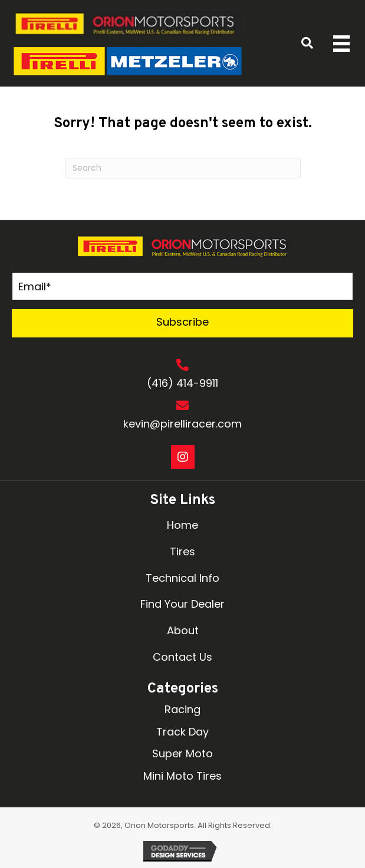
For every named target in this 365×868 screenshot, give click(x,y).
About (183, 630)
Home (182, 525)
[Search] (183, 168)
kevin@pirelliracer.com (182, 424)
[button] (182, 323)
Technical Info (182, 578)
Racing (182, 709)
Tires (182, 551)
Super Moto (182, 753)
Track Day (182, 732)
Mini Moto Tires (182, 776)
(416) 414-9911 (182, 383)
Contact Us (182, 657)
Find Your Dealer (182, 604)
